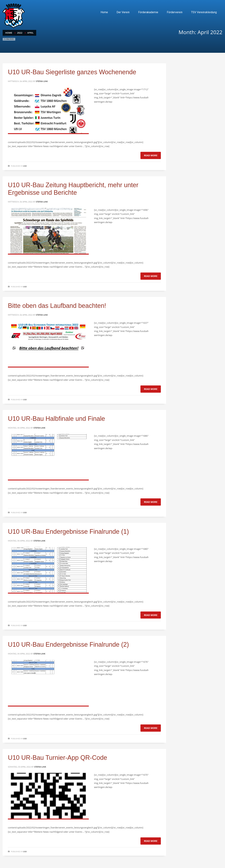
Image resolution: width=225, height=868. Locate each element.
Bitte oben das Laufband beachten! (57, 306)
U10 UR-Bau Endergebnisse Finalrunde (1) (68, 532)
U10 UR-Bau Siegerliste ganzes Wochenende (72, 72)
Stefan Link (42, 81)
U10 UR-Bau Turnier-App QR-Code (57, 758)
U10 (25, 166)
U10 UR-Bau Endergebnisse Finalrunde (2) (68, 644)
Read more (151, 155)
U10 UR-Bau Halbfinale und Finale (56, 419)
